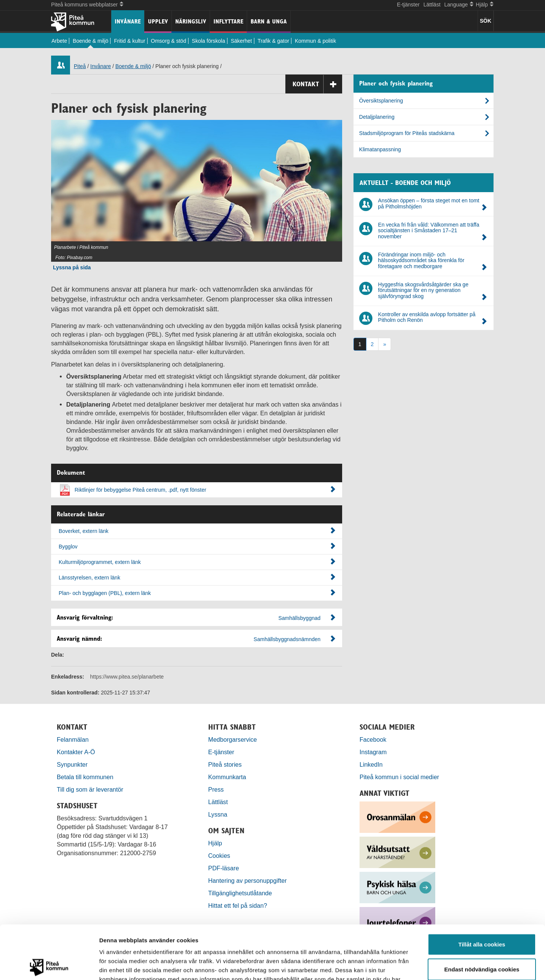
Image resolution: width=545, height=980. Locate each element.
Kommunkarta (227, 777)
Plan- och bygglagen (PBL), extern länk (197, 593)
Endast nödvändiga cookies (482, 916)
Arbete (59, 41)
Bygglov (197, 546)
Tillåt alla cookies (482, 891)
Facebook (373, 739)
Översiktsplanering (381, 101)
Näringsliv (191, 21)
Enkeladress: (68, 677)
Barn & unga (269, 21)
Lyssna (218, 814)
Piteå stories (225, 764)
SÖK (486, 21)
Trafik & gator (274, 41)
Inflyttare (228, 21)
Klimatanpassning (380, 149)
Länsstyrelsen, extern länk (197, 577)
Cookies (219, 856)
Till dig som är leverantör (91, 789)
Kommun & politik (315, 41)
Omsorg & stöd (169, 41)
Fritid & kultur (129, 41)
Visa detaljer (411, 965)
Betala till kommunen (85, 777)
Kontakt (317, 84)
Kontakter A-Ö (76, 752)
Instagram (373, 752)
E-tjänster (408, 5)
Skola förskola (209, 41)
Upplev (158, 21)
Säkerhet (241, 41)
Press (216, 789)
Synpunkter (72, 764)
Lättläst (432, 5)
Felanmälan (73, 739)
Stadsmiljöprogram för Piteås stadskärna (407, 133)
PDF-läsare (223, 868)
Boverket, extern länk (197, 531)
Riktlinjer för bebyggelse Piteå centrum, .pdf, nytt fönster (205, 489)
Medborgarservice (233, 739)
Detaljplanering (377, 117)
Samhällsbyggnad (300, 618)
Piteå (80, 66)
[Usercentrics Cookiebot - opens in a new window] (49, 965)
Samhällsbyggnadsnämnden (287, 639)
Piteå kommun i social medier (399, 777)
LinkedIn (371, 764)
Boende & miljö (90, 41)
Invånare (128, 21)
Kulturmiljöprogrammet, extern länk (197, 562)
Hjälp (215, 843)
